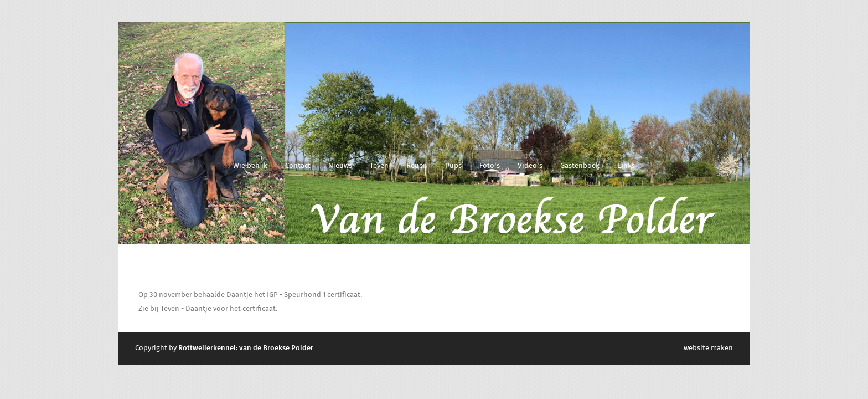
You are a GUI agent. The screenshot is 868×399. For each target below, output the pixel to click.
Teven (379, 166)
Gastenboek (580, 166)
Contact (298, 166)
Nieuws (340, 166)
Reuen (417, 166)
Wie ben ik (250, 166)
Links (626, 166)
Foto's (490, 166)
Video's (530, 166)
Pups (453, 166)
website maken (708, 348)
